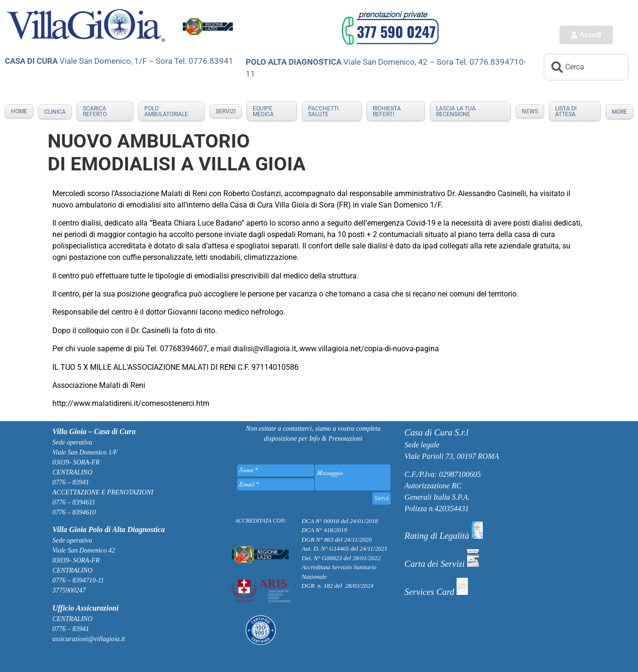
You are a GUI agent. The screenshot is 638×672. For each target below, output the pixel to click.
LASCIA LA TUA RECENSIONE (456, 111)
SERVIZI (226, 111)
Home (19, 111)
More (619, 112)
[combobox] (586, 67)
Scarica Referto (95, 111)
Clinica (55, 112)
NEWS (530, 111)
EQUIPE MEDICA (263, 111)
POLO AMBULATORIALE (166, 111)
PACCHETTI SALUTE (323, 111)
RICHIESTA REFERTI (387, 111)
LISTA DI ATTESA (566, 111)
